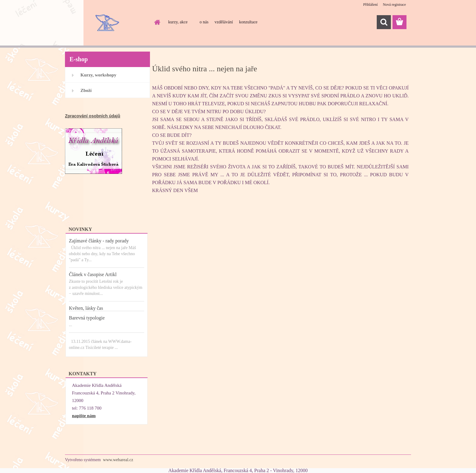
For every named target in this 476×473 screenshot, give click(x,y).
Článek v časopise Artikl (93, 274)
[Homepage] (157, 22)
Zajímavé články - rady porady (99, 241)
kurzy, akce (178, 22)
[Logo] (107, 22)
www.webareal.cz (118, 460)
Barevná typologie (87, 318)
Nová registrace (394, 5)
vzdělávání (224, 22)
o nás (204, 22)
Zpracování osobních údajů (93, 116)
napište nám (84, 416)
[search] (384, 22)
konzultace (248, 22)
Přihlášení (370, 5)
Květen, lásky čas (86, 308)
